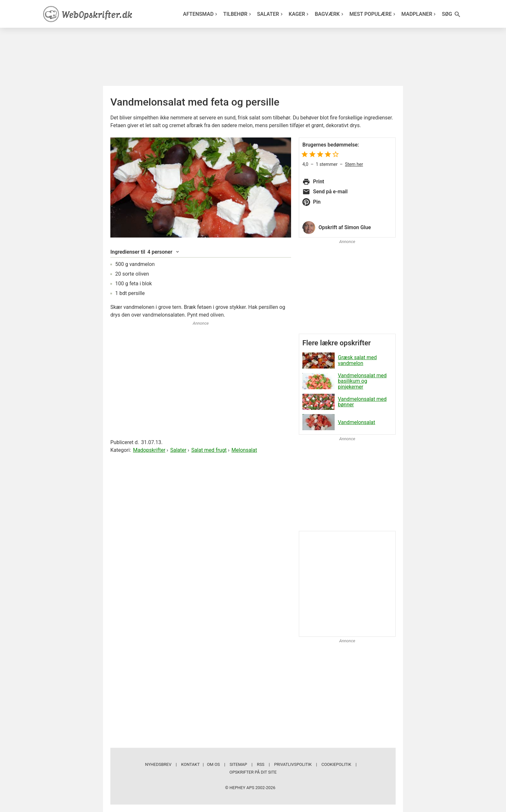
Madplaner (420, 14)
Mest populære (373, 14)
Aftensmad (201, 14)
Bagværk (330, 14)
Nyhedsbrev (158, 764)
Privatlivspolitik (293, 764)
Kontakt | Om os (200, 764)
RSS (261, 764)
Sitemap (238, 764)
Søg (451, 14)
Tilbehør (238, 14)
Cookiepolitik (336, 764)
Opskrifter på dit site (253, 772)
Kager (300, 14)
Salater (271, 14)
